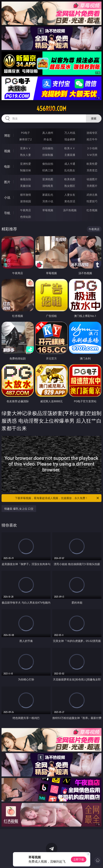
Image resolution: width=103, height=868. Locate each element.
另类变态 (92, 170)
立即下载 (79, 859)
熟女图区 (70, 186)
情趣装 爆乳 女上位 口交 (19, 509)
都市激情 (26, 195)
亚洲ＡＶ (26, 148)
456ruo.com (51, 109)
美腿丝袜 (26, 186)
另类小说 (48, 201)
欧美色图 (70, 179)
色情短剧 (26, 217)
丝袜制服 (48, 155)
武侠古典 (92, 195)
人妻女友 (70, 195)
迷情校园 (26, 201)
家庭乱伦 (48, 195)
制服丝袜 (26, 170)
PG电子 (26, 133)
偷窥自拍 (26, 179)
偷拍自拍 (48, 164)
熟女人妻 (26, 155)
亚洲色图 (48, 179)
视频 (7, 151)
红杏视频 (92, 210)
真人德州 (48, 133)
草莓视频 (48, 210)
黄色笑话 (70, 201)
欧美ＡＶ (70, 148)
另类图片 (92, 186)
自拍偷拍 (48, 148)
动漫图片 (92, 179)
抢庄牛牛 (92, 139)
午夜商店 (26, 210)
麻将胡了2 (26, 139)
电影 (7, 166)
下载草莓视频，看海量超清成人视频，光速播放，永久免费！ (57, 498)
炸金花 (48, 139)
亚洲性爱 (26, 164)
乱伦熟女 (70, 170)
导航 (7, 213)
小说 (7, 197)
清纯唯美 (48, 186)
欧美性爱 (92, 164)
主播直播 (70, 155)
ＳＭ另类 (92, 155)
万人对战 (70, 133)
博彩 (7, 136)
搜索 (94, 118)
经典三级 (48, 170)
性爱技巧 (92, 201)
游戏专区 (92, 133)
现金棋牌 (70, 139)
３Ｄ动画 (92, 148)
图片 (7, 182)
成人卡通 (70, 164)
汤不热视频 (70, 210)
